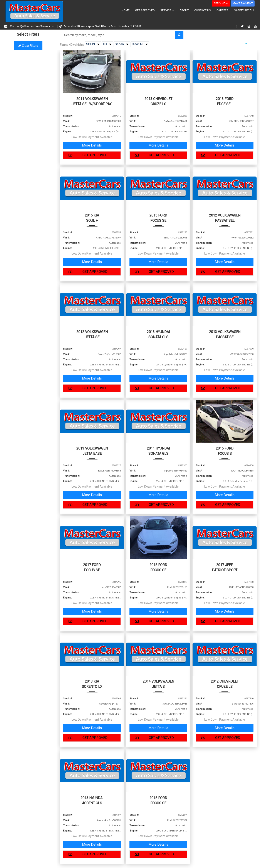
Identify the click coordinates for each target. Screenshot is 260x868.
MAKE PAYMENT (243, 3)
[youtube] (255, 26)
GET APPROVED (145, 10)
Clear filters (28, 46)
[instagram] (249, 26)
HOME (126, 10)
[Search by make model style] (118, 35)
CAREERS (222, 10)
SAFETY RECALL (244, 10)
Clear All (140, 44)
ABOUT (184, 10)
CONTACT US (203, 10)
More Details (92, 145)
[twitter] (243, 26)
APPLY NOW (221, 3)
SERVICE (167, 10)
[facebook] (237, 26)
